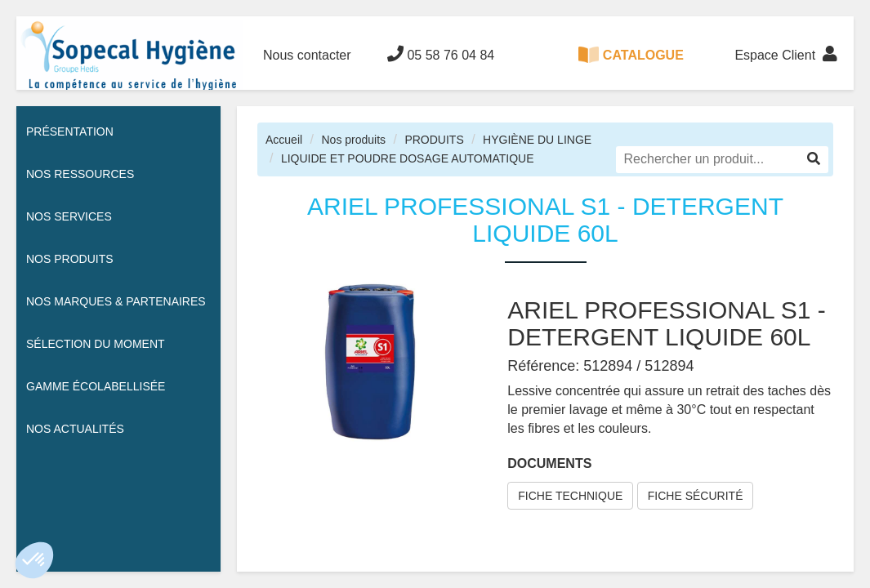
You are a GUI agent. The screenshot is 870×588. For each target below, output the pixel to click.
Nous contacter (307, 55)
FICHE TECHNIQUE (570, 496)
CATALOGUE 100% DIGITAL (631, 68)
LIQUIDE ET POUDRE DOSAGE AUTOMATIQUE (408, 158)
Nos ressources (80, 174)
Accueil (284, 140)
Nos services (69, 216)
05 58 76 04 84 (441, 54)
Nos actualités (75, 429)
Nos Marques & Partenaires (116, 301)
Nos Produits (70, 259)
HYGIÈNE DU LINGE (537, 140)
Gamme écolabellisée (96, 386)
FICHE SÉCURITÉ (696, 496)
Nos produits (353, 140)
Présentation (70, 131)
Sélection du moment (96, 344)
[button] (34, 560)
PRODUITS (434, 140)
